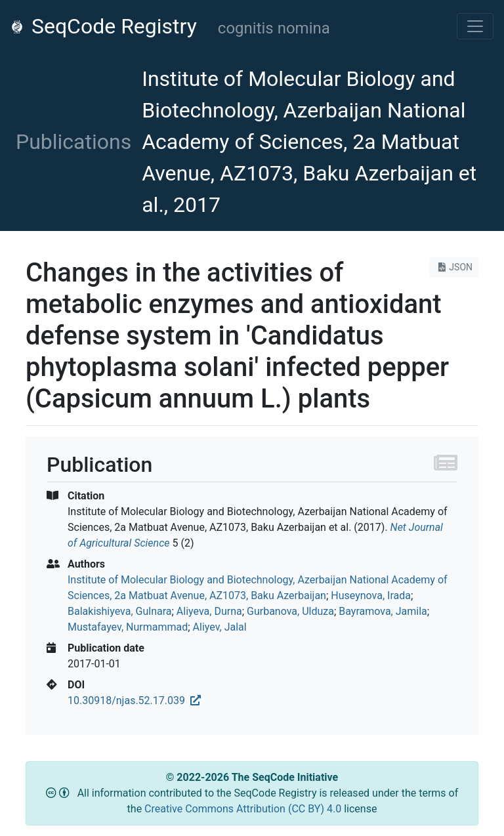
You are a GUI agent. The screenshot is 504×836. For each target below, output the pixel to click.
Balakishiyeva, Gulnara (120, 611)
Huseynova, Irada (371, 596)
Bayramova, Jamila (383, 611)
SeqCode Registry (104, 26)
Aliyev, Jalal (220, 627)
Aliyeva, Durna (209, 611)
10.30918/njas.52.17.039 (134, 700)
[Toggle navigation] (475, 26)
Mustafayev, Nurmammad (128, 627)
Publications (73, 142)
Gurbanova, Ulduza (290, 611)
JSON (454, 267)
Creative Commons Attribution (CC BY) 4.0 (244, 809)
